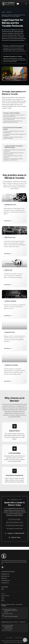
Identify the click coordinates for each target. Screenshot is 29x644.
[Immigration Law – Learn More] (14, 208)
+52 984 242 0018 (9, 614)
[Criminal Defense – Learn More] (14, 304)
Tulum (3, 599)
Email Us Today (15, 537)
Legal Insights (5, 587)
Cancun (3, 597)
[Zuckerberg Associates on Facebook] (2, 567)
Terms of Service (19, 638)
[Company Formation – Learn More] (14, 369)
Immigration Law (5, 574)
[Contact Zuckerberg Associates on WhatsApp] (25, 640)
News (3, 589)
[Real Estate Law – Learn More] (14, 241)
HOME (3, 12)
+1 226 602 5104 (8, 630)
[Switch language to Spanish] (20, 4)
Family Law (4, 578)
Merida (3, 601)
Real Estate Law (5, 576)
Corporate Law (5, 583)
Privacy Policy (9, 638)
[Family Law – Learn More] (14, 273)
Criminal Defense (6, 581)
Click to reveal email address (11, 616)
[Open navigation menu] (26, 4)
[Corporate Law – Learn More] (14, 336)
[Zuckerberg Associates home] (8, 4)
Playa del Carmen (5, 596)
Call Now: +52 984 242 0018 (15, 533)
